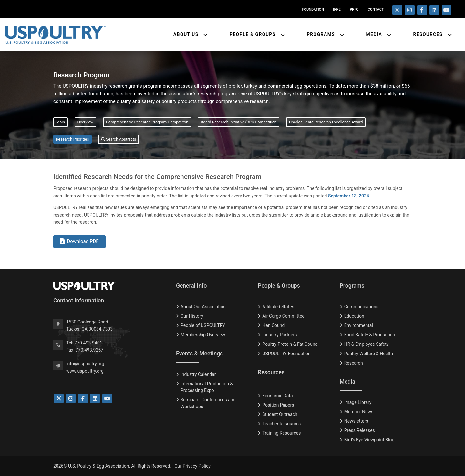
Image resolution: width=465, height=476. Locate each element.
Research (354, 363)
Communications (361, 307)
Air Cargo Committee (283, 316)
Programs (322, 34)
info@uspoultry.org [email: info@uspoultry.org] (85, 364)
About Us (187, 34)
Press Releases (360, 430)
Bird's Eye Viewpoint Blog (369, 440)
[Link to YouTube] (107, 398)
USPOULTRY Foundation (286, 354)
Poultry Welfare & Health (369, 354)
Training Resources (281, 433)
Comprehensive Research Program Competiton (147, 122)
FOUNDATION (313, 10)
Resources (429, 34)
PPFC (354, 10)
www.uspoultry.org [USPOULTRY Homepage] (85, 371)
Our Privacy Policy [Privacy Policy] (192, 466)
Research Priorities (72, 139)
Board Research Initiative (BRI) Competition (238, 122)
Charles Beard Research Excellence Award (326, 122)
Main (61, 122)
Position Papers (278, 405)
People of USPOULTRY (203, 325)
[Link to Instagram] (71, 398)
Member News (359, 412)
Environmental (359, 325)
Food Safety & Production (370, 335)
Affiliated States (278, 307)
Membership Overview (203, 335)
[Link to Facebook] (83, 398)
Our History (192, 316)
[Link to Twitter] (59, 398)
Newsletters (356, 421)
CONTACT (376, 10)
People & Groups (253, 34)
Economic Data (277, 396)
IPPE (337, 10)
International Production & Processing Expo (207, 387)
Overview (86, 122)
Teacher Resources (281, 424)
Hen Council (274, 325)
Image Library (358, 402)
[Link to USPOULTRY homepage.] (55, 35)
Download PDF (79, 241)
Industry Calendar (198, 374)
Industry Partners (279, 335)
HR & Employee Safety (367, 344)
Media (375, 34)
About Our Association (203, 307)
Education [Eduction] (354, 316)
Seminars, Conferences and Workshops (208, 403)
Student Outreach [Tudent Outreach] (280, 414)
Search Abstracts (119, 139)
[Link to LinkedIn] (95, 398)
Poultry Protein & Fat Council (291, 344)
